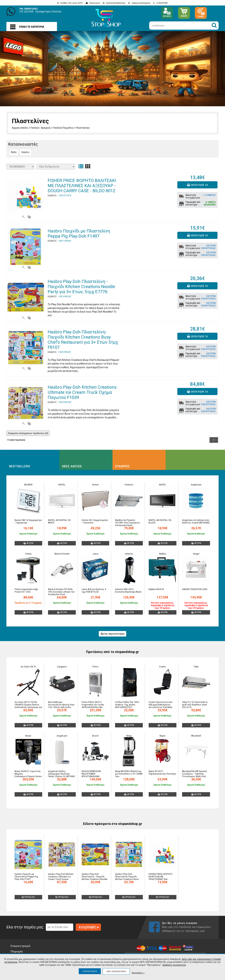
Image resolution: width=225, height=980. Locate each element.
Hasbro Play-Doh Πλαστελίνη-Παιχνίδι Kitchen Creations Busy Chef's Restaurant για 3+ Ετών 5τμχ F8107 (83, 340)
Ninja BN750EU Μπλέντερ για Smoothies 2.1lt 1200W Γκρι (129, 774)
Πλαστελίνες (83, 128)
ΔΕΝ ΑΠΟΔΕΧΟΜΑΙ (116, 971)
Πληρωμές (17, 951)
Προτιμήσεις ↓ (138, 973)
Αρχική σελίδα (20, 128)
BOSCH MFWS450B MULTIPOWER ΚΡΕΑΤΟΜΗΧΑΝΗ (91, 774)
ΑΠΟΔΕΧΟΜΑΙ (90, 971)
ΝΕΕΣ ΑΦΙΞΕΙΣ (72, 466)
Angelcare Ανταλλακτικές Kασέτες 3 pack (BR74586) (196, 521)
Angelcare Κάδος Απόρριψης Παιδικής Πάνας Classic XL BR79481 (62, 774)
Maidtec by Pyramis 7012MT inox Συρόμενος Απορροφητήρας (127, 523)
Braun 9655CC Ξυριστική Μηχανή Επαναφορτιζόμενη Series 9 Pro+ (28, 775)
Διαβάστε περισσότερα (174, 965)
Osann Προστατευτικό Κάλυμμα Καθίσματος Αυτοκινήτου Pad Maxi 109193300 (161, 706)
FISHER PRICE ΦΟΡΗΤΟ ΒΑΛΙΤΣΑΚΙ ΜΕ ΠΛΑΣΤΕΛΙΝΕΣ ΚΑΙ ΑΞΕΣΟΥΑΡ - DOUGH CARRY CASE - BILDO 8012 (82, 186)
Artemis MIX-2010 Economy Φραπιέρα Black (128, 591)
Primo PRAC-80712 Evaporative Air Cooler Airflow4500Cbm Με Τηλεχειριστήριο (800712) (95, 706)
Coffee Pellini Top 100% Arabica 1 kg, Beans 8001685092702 (127, 705)
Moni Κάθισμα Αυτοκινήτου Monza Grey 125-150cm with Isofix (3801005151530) (61, 706)
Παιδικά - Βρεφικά (40, 128)
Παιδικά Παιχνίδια (63, 128)
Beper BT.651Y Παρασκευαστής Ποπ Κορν (162, 773)
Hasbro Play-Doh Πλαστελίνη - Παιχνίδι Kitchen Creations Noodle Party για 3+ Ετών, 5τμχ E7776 (81, 287)
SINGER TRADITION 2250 (195, 589)
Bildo (14, 152)
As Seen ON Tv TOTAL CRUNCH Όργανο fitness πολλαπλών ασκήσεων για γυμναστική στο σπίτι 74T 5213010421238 (28, 707)
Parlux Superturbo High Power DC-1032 (26, 591)
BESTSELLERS (20, 466)
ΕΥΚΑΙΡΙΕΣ (123, 466)
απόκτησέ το (197, 185)
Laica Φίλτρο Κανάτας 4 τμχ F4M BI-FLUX (94, 591)
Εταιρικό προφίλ (21, 946)
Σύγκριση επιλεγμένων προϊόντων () (28, 433)
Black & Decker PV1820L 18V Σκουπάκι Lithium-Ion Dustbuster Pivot (61, 592)
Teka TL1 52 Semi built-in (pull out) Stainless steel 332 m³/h (195, 705)
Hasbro (25, 152)
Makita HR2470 (156, 589)
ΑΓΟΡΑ (28, 543)
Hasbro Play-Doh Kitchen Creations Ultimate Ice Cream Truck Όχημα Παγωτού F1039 (82, 392)
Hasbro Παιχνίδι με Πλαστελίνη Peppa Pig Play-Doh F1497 (79, 234)
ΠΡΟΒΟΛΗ (28, 897)
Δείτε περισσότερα (113, 634)
